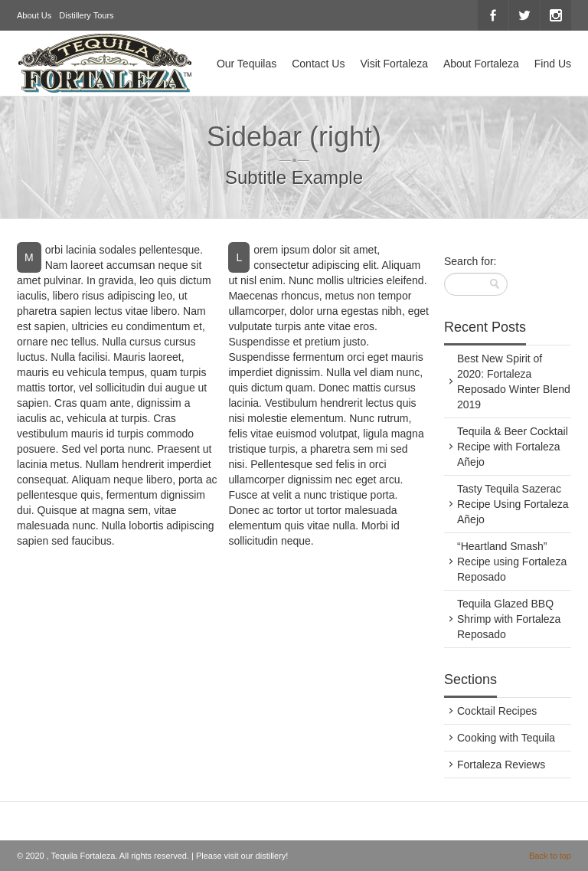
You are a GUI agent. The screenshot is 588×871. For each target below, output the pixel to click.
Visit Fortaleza (394, 64)
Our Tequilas (247, 64)
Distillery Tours (86, 15)
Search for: (470, 261)
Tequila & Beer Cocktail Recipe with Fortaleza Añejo (513, 447)
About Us (34, 15)
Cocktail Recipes (497, 711)
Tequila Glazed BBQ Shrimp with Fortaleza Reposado (509, 619)
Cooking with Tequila (506, 738)
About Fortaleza (481, 64)
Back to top (550, 856)
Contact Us (318, 64)
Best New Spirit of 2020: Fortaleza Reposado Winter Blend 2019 (514, 381)
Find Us (553, 64)
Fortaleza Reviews (501, 765)
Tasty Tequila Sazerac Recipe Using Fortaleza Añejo (513, 504)
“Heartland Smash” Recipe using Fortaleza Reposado (512, 562)
